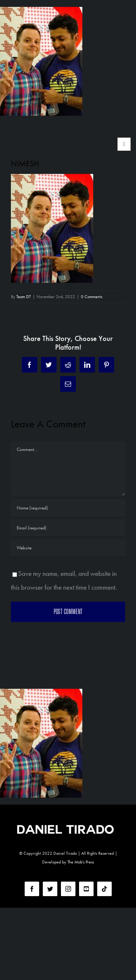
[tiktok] (104, 889)
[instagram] (68, 889)
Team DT (24, 297)
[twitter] (50, 889)
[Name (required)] (68, 508)
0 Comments (92, 297)
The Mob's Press (81, 862)
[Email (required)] (68, 528)
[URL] (68, 548)
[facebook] (32, 889)
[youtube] (86, 889)
